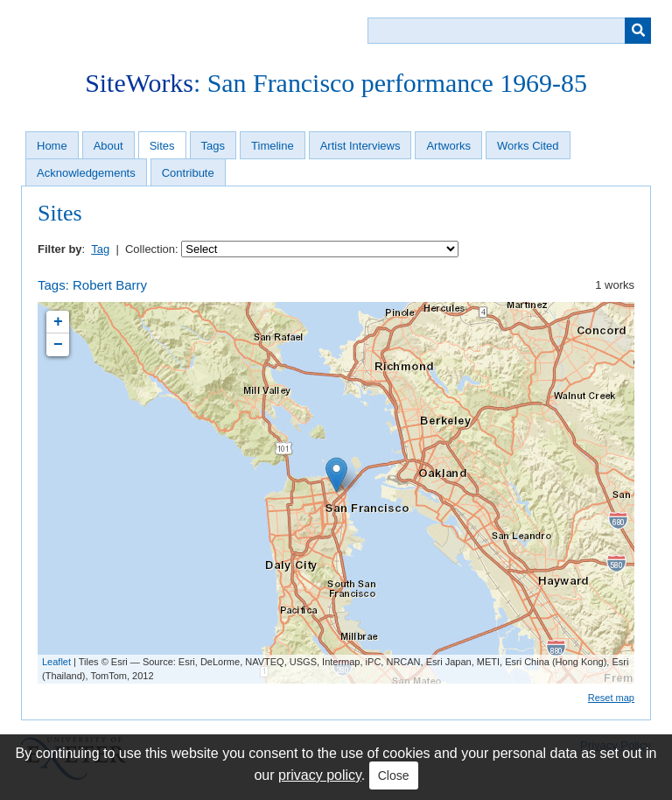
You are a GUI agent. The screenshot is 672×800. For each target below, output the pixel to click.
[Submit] (638, 31)
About (108, 146)
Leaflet (56, 662)
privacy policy (320, 775)
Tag (100, 249)
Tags (213, 146)
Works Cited (528, 146)
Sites (162, 146)
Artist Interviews (360, 146)
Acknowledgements (86, 173)
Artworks (448, 146)
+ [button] (58, 322)
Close (394, 775)
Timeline (273, 146)
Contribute (188, 173)
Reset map (611, 698)
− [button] (58, 345)
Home (52, 146)
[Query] (509, 31)
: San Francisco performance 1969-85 (336, 83)
